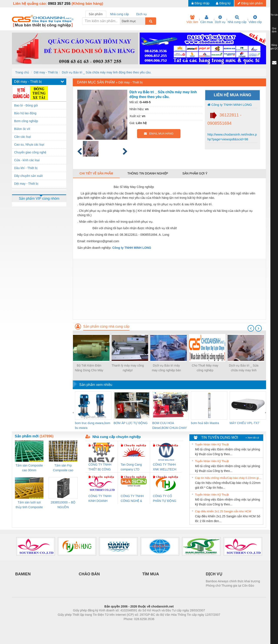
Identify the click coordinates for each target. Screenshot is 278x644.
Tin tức (274, 15)
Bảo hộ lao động (25, 113)
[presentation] (251, 328)
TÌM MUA (151, 574)
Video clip (255, 19)
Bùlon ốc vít (22, 129)
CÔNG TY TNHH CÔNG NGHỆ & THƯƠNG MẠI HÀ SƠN (133, 499)
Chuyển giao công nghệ (30, 152)
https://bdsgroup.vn (133, 626)
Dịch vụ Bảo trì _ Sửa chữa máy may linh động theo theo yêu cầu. (107, 72)
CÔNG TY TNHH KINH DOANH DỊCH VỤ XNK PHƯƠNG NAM (100, 499)
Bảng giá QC (274, 47)
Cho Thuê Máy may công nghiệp (205, 368)
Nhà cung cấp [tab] (120, 14)
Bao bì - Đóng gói (26, 105)
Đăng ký (223, 3)
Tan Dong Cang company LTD (131, 467)
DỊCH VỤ (214, 574)
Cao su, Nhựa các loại (29, 144)
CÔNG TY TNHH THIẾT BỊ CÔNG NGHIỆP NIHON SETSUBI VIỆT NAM (100, 467)
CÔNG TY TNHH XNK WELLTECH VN (165, 467)
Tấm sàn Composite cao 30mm (29, 468)
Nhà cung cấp (237, 19)
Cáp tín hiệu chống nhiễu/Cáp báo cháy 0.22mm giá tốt (228, 478)
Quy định (274, 30)
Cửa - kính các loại (27, 160)
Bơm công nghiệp (26, 121)
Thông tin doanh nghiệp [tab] (148, 173)
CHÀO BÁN (89, 574)
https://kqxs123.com (160, 626)
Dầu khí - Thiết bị (26, 168)
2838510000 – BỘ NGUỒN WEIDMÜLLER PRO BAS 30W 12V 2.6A (63, 505)
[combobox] (144, 21)
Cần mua (206, 19)
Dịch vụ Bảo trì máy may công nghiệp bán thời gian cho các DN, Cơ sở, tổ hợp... (166, 368)
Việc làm (192, 19)
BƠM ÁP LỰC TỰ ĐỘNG (131, 423)
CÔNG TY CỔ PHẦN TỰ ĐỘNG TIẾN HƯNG (165, 499)
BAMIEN (23, 574)
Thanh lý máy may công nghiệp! (128, 368)
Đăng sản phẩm (250, 3)
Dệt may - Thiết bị (46, 72)
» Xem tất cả (252, 438)
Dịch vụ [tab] (141, 14)
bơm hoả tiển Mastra (205, 423)
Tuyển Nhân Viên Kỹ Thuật (212, 444)
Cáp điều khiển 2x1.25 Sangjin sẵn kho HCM (223, 511)
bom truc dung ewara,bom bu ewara (93, 425)
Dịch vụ (220, 19)
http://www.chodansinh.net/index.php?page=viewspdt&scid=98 (232, 137)
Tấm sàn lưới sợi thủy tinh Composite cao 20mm (29, 505)
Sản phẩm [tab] (96, 14)
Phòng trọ (111, 626)
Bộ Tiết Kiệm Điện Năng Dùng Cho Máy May (89, 368)
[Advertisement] (169, 289)
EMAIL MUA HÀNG (159, 134)
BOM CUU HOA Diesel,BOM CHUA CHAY (170, 425)
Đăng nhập (201, 3)
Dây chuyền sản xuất (28, 176)
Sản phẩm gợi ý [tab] (195, 173)
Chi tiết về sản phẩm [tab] (96, 173)
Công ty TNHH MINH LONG (230, 105)
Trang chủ (22, 72)
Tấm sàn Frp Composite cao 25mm (63, 468)
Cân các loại (22, 137)
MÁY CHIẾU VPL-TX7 (244, 423)
